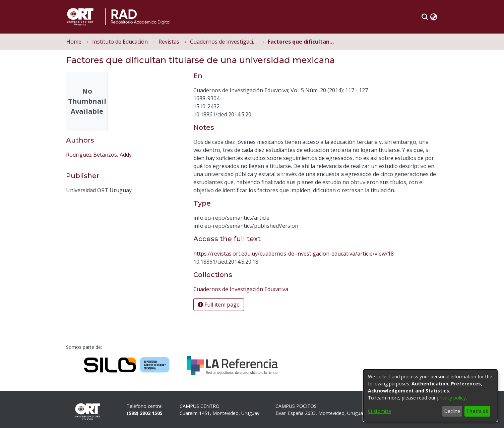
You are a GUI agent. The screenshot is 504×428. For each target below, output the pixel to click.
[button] (425, 17)
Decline (452, 411)
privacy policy (451, 398)
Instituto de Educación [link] (120, 42)
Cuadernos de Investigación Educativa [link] (224, 42)
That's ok (477, 411)
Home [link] (74, 42)
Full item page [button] (219, 305)
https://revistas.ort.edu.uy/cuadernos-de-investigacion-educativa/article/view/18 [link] (294, 254)
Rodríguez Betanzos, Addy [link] (99, 155)
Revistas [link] (169, 42)
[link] (241, 289)
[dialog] (430, 395)
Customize (380, 411)
